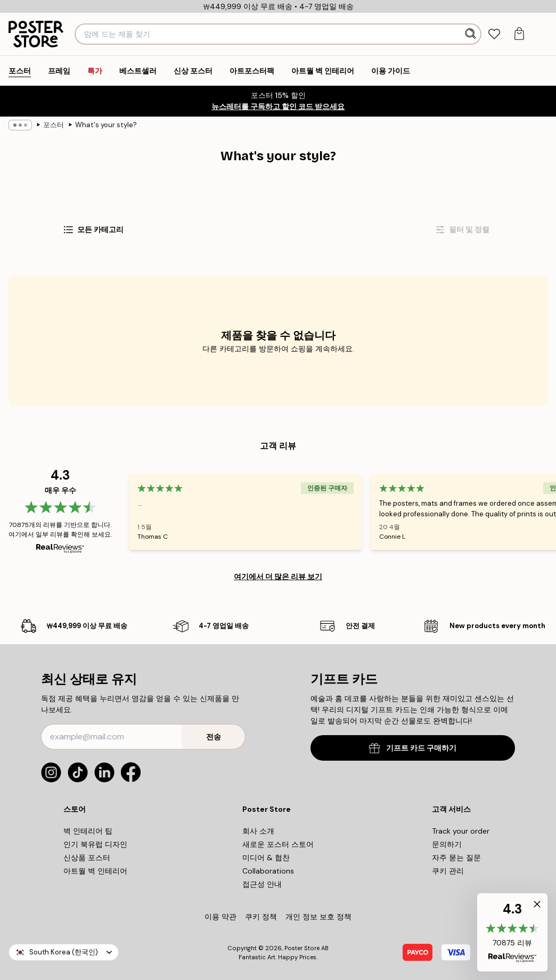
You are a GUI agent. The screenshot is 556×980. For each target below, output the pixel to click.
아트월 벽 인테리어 (95, 871)
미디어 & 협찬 (266, 858)
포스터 (54, 125)
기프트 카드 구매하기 (413, 748)
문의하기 (447, 844)
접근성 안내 (262, 884)
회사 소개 (258, 831)
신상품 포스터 (87, 858)
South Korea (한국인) (64, 952)
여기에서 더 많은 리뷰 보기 (278, 577)
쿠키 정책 (261, 917)
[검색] (471, 34)
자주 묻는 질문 (456, 858)
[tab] (494, 34)
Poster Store (302, 948)
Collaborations (268, 871)
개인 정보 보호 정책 (318, 917)
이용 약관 (220, 917)
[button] (512, 932)
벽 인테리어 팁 (88, 831)
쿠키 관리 (448, 871)
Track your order (461, 831)
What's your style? (106, 125)
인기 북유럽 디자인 (95, 844)
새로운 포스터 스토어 (278, 844)
